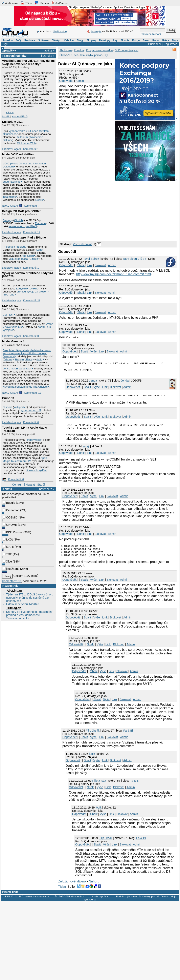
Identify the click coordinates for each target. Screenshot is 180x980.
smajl (86, 450)
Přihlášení (155, 44)
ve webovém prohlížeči (23, 226)
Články (55, 40)
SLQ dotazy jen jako (127, 50)
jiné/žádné (11, 569)
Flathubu (40, 223)
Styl (5, 44)
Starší (41, 485)
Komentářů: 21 (32, 300)
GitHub (7, 140)
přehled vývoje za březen (32, 292)
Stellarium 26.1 (12, 122)
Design (7, 220)
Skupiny (91, 40)
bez (76, 55)
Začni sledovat (82, 244)
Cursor (7, 407)
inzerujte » (48, 56)
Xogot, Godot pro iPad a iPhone (24, 238)
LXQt (8, 539)
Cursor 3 (8, 398)
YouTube (9, 295)
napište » (49, 50)
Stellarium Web (26, 143)
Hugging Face (24, 359)
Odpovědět (66, 81)
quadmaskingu (12, 182)
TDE (7, 554)
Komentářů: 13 (33, 393)
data (82, 55)
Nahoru (94, 887)
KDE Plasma (13, 532)
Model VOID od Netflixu (18, 154)
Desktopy (105, 40)
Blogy (80, 40)
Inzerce (133, 902)
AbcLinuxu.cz (10, 3)
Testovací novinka (18, 618)
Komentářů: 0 (20, 116)
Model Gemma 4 (13, 341)
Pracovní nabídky (14, 56)
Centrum (18, 485)
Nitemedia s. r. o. (80, 902)
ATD (70, 55)
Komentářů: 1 (31, 149)
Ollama (8, 359)
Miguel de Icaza (18, 259)
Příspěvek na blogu (14, 247)
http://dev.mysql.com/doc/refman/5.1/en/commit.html (114, 274)
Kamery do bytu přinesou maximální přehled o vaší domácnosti (29, 613)
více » (10, 112)
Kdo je (136, 40)
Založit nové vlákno (72, 887)
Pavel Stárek (91, 259)
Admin (80, 81)
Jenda (125, 382)
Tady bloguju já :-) (134, 259)
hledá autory (60, 31)
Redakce (121, 902)
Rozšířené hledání (150, 34)
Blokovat (100, 265)
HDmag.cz (42, 3)
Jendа (93, 382)
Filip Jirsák (93, 736)
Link (90, 265)
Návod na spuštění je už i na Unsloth (25, 387)
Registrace (170, 44)
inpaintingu (9, 197)
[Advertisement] (105, 210)
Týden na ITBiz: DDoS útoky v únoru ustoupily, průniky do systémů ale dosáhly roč (30, 598)
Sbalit (81, 265)
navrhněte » (47, 489)
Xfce (7, 562)
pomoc (98, 55)
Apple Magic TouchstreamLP (25, 460)
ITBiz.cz (27, 3)
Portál (156, 40)
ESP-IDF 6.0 (10, 306)
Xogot (40, 250)
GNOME (10, 525)
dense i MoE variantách (17, 369)
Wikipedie (35, 137)
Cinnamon (11, 510)
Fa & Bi (128, 736)
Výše (93, 351)
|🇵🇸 (4, 479)
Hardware (29, 40)
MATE (8, 547)
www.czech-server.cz (37, 902)
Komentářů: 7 (32, 206)
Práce (166, 40)
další (39, 359)
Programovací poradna (99, 50)
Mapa (175, 40)
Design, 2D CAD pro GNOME (22, 211)
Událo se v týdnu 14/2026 (22, 604)
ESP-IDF (8, 315)
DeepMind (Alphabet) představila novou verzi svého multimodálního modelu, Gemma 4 (27, 353)
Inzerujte (96, 31)
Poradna (8, 40)
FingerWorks (33, 440)
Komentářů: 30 (12, 581)
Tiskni (62, 892)
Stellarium (22, 137)
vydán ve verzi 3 (31, 410)
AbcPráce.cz (60, 3)
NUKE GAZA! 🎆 (12, 206)
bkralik (6, 116)
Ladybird (21, 289)
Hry (115, 40)
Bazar (146, 40)
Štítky (63, 55)
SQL (106, 55)
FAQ (18, 40)
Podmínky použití (149, 902)
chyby (89, 55)
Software (43, 40)
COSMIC (10, 517)
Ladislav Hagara (12, 149)
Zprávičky (9, 50)
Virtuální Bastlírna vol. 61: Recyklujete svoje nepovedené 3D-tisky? (28, 62)
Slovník (125, 40)
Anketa (7, 489)
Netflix (39, 200)
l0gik (92, 760)
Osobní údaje (168, 902)
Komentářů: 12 (32, 232)
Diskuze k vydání (36, 470)
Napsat (30, 485)
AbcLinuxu (14, 591)
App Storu (28, 256)
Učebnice (68, 40)
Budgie (9, 503)
